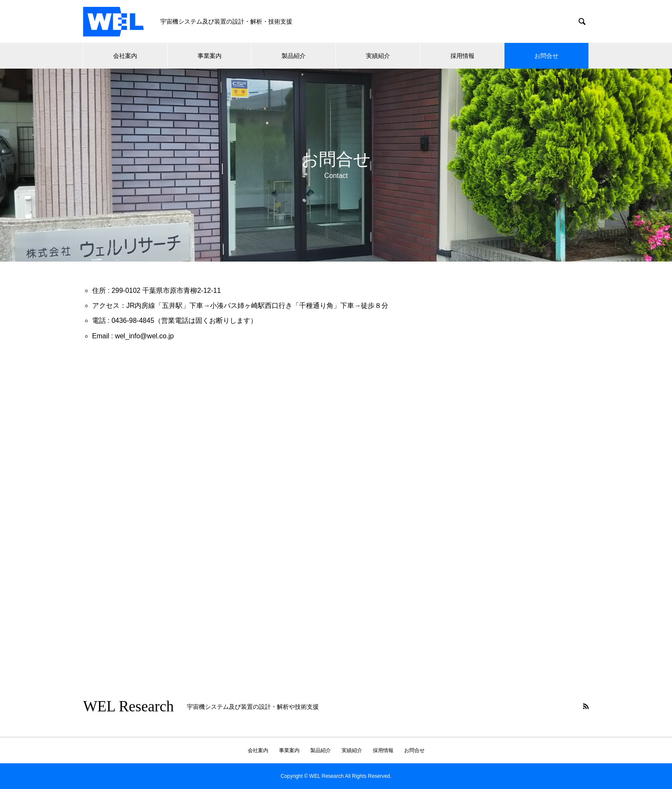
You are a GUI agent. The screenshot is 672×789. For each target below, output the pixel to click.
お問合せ (546, 56)
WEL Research (129, 706)
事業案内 (210, 56)
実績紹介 (378, 56)
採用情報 (462, 56)
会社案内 (125, 56)
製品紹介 (294, 56)
